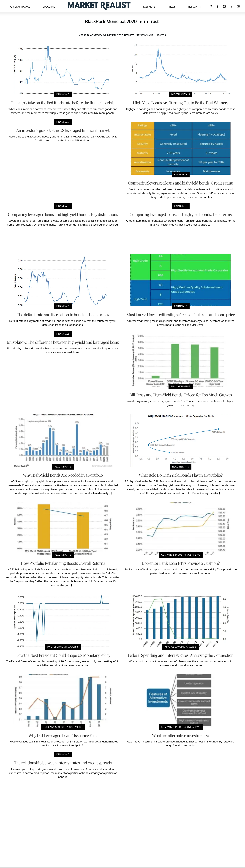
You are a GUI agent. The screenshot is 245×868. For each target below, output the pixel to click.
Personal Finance (20, 7)
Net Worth (195, 7)
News (172, 7)
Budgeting (49, 7)
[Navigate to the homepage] (99, 6)
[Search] (211, 6)
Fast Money (150, 7)
